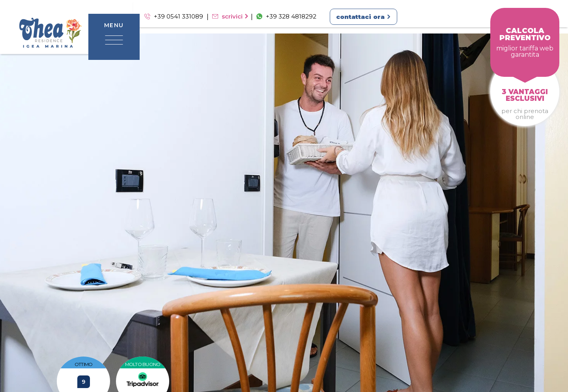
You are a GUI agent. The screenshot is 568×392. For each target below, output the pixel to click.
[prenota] (525, 42)
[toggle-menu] (114, 39)
